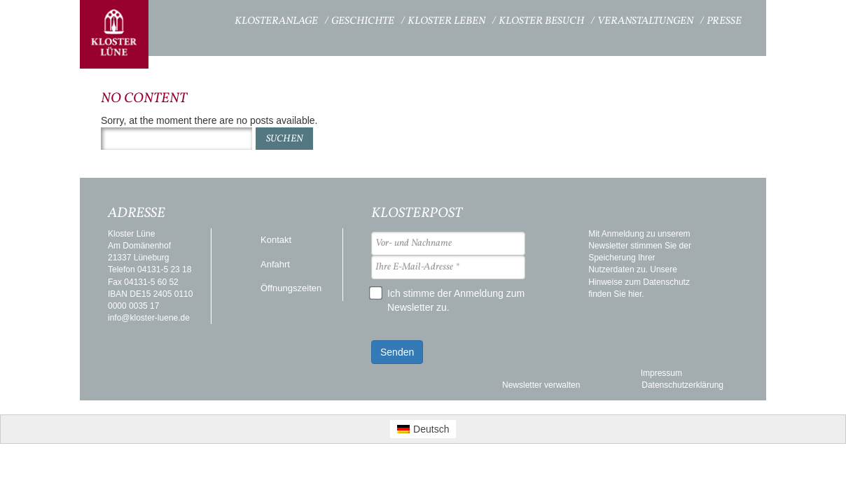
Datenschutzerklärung (682, 385)
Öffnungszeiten (291, 288)
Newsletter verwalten (541, 385)
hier (635, 294)
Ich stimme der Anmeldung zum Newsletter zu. (448, 300)
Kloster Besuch (541, 21)
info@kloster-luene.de (149, 318)
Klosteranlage (276, 21)
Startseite (196, 19)
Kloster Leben (446, 21)
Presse (724, 21)
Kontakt (276, 240)
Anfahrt (275, 264)
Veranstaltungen (645, 21)
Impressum (661, 373)
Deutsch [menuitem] (431, 429)
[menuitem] (423, 429)
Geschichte (363, 21)
